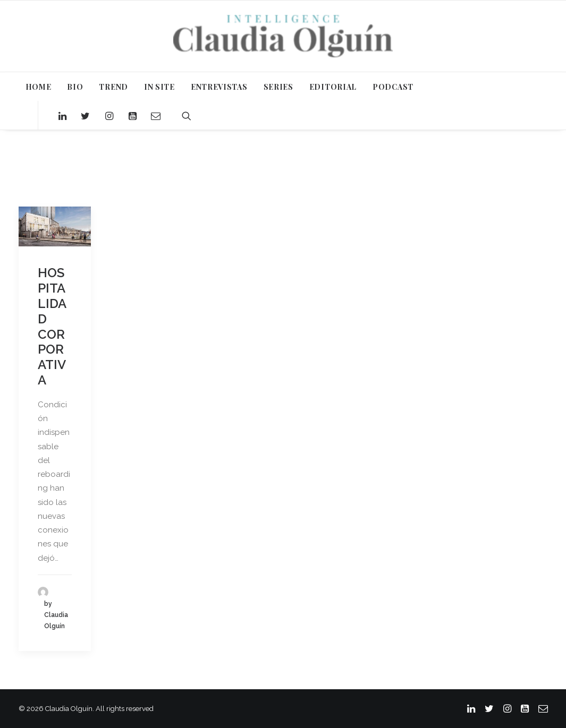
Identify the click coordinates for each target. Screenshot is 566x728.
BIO (75, 87)
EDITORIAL (333, 87)
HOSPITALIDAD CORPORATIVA (52, 326)
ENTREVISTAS (219, 87)
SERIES (278, 87)
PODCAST (393, 87)
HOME (39, 87)
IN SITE (159, 87)
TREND (113, 87)
